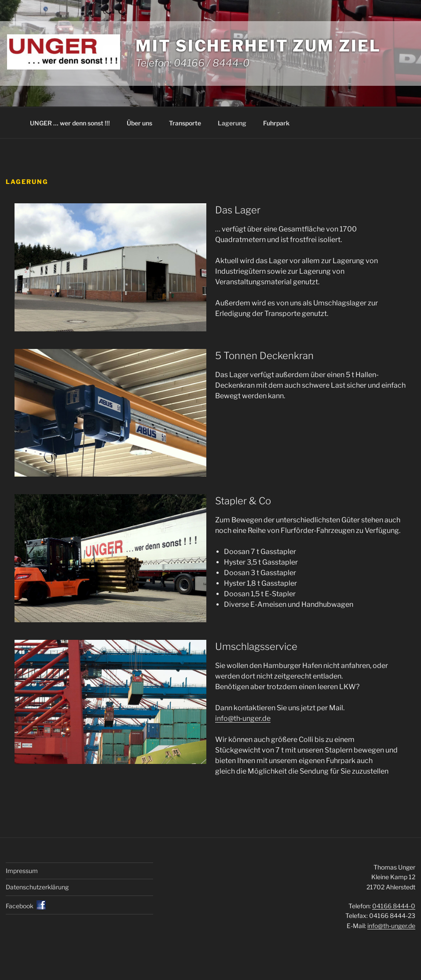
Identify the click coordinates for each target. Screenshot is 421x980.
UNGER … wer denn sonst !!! (70, 123)
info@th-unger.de (391, 926)
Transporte (185, 123)
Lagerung (232, 123)
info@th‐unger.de (243, 718)
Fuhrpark (276, 123)
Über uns (139, 123)
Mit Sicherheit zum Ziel (258, 46)
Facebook (20, 906)
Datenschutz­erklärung (37, 887)
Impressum (22, 871)
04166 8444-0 (394, 906)
